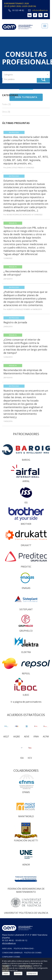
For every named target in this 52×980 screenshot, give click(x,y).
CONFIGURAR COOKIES (11, 957)
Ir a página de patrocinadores (26, 702)
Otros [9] (6, 112)
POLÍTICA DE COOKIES (33, 953)
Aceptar (6, 973)
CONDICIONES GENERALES (12, 953)
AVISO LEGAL (7, 948)
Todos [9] (6, 104)
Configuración (32, 973)
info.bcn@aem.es (38, 10)
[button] (26, 75)
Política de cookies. (26, 970)
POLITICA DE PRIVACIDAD (24, 948)
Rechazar (18, 973)
